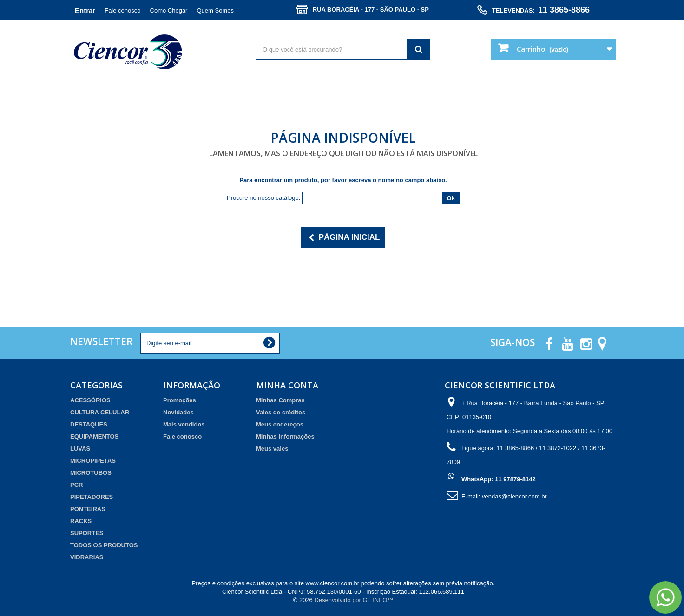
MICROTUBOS (91, 473)
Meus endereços (280, 424)
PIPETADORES (92, 497)
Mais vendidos (184, 424)
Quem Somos (215, 10)
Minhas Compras (280, 400)
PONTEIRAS (88, 509)
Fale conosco (122, 10)
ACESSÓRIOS (90, 400)
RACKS (81, 521)
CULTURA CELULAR (100, 412)
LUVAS (80, 449)
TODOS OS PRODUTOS (104, 545)
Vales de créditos (281, 412)
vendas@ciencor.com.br (514, 496)
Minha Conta (287, 385)
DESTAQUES (89, 424)
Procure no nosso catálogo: (263, 198)
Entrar (85, 10)
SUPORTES (87, 533)
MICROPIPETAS (93, 461)
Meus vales (272, 449)
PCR (76, 485)
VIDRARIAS (87, 557)
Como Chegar (169, 10)
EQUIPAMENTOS (94, 436)
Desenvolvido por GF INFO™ (354, 600)
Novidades (178, 412)
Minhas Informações (285, 436)
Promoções (180, 400)
